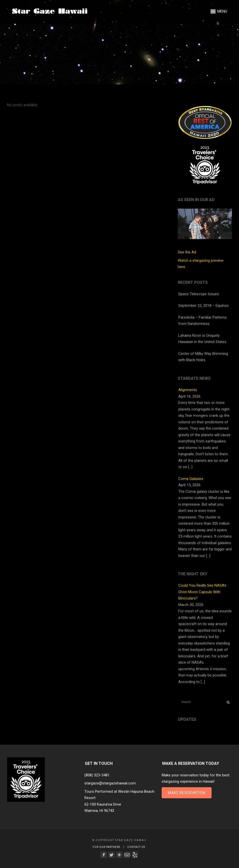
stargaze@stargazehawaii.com (110, 783)
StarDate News (194, 378)
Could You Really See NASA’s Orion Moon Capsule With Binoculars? (202, 592)
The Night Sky (193, 574)
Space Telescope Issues (199, 294)
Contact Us (136, 847)
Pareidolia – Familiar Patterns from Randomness (202, 321)
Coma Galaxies (191, 479)
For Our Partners (106, 847)
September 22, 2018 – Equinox (203, 306)
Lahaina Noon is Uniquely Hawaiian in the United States (202, 339)
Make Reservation (187, 793)
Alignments (188, 390)
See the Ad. (205, 232)
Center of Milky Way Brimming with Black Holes (203, 357)
